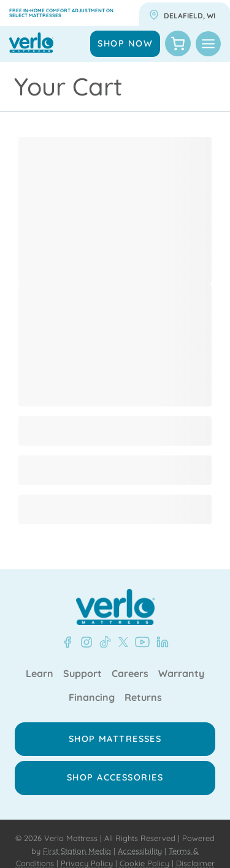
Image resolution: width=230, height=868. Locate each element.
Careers (130, 674)
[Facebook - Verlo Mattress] (67, 642)
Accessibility (140, 851)
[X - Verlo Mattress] (121, 642)
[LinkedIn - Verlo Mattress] (160, 642)
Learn (40, 674)
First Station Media (77, 851)
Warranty (181, 674)
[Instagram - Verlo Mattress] (84, 642)
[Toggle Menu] (208, 44)
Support (82, 674)
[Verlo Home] (115, 607)
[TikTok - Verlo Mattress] (103, 642)
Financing (92, 698)
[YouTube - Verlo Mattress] (140, 642)
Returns (143, 698)
